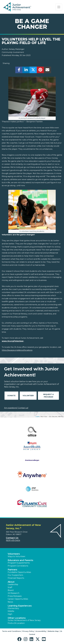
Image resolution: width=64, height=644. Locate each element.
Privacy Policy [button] (28, 631)
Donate (11, 396)
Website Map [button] (53, 631)
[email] (47, 70)
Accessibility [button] (41, 631)
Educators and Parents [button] (20, 560)
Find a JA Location (16, 623)
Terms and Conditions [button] (11, 631)
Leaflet (37, 417)
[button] (20, 639)
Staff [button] (10, 587)
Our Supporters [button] (15, 575)
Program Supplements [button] (19, 563)
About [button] (11, 582)
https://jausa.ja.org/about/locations (17, 350)
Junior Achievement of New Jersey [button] (24, 620)
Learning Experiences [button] (20, 606)
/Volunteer (19, 341)
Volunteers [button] (14, 554)
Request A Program (48, 396)
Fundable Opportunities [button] (19, 572)
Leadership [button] (13, 584)
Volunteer (28, 396)
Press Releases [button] (15, 596)
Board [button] (11, 590)
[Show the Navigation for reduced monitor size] (59, 7)
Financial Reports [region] (16, 578)
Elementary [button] (13, 608)
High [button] (10, 614)
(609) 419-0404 (13, 540)
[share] (19, 70)
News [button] (10, 602)
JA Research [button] (14, 593)
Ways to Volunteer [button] (17, 556)
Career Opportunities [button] (18, 599)
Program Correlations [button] (18, 566)
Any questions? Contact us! (16, 408)
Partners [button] (12, 570)
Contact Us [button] (12, 538)
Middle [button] (11, 611)
